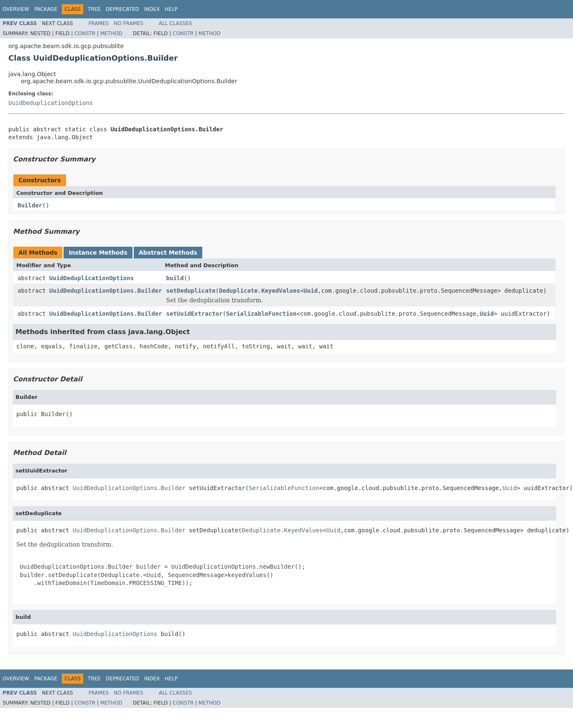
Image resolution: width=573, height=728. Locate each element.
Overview (16, 9)
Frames (99, 23)
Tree (94, 9)
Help (171, 9)
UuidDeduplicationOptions (51, 103)
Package (46, 9)
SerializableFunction (261, 314)
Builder (30, 205)
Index (152, 9)
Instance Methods (98, 253)
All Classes (175, 23)
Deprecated (122, 9)
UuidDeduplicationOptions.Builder (106, 291)
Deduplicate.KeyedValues (260, 291)
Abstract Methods (168, 253)
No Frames (129, 23)
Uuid (311, 291)
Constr (85, 33)
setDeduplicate (191, 291)
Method (111, 33)
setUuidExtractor (195, 314)
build (175, 278)
